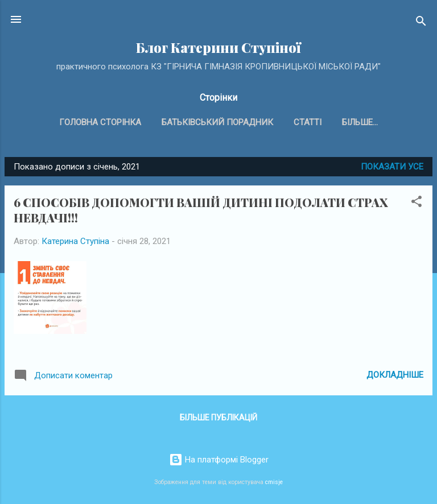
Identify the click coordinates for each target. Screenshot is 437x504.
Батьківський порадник (217, 122)
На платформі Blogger (219, 460)
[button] (417, 203)
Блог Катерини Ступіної (218, 47)
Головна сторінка (100, 122)
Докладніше (395, 375)
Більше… (360, 122)
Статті (308, 122)
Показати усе (392, 167)
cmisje (274, 482)
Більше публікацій (218, 418)
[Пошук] (421, 23)
